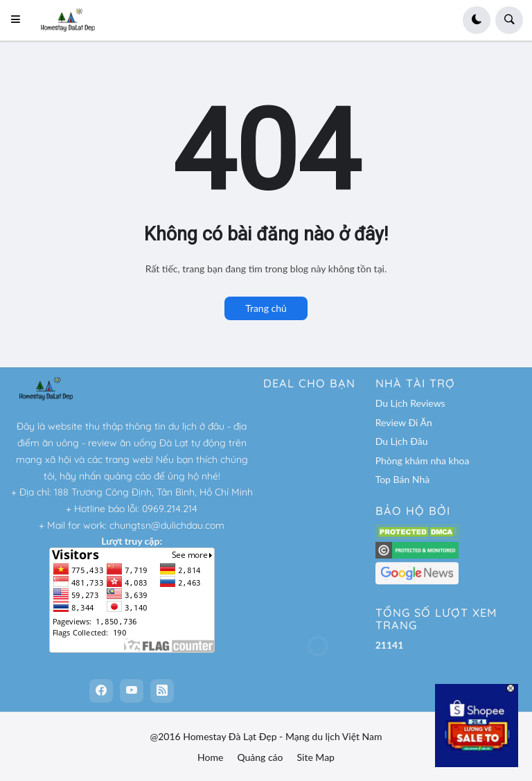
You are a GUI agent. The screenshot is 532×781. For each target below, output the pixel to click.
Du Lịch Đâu (402, 441)
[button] (20, 20)
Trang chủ (266, 308)
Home (210, 757)
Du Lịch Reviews (410, 403)
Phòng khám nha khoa (423, 460)
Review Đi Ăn (404, 422)
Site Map (316, 757)
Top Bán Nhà (403, 479)
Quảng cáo (260, 757)
